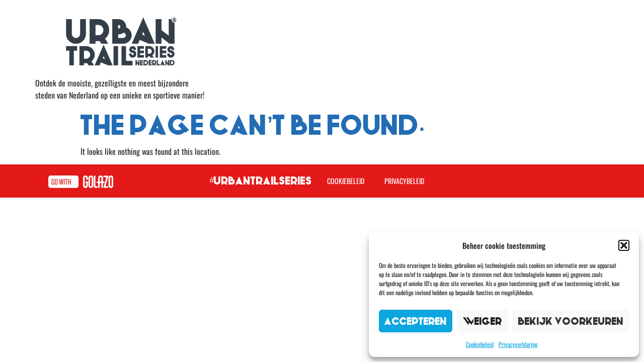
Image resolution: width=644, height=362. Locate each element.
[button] (624, 245)
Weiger (482, 321)
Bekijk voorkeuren (571, 321)
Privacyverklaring (518, 344)
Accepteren (416, 321)
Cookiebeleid (480, 344)
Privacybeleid (404, 181)
